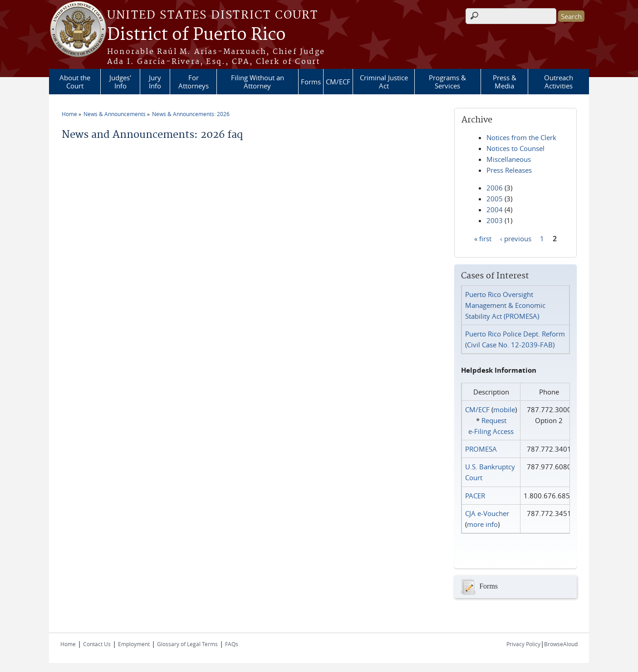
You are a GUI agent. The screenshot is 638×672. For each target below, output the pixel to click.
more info (482, 524)
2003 (495, 220)
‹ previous (516, 238)
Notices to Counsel (515, 148)
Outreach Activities (559, 82)
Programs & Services (447, 82)
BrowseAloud (561, 644)
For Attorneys (194, 82)
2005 (495, 199)
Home (69, 114)
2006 (495, 188)
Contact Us (97, 644)
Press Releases (509, 170)
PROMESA (481, 449)
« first (483, 238)
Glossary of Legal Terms (187, 644)
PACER (475, 496)
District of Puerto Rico (196, 35)
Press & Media (505, 82)
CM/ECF (338, 82)
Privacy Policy (523, 644)
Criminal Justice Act (384, 82)
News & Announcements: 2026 (191, 114)
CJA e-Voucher (487, 513)
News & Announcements (115, 114)
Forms (311, 82)
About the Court (75, 82)
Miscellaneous (509, 159)
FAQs (232, 644)
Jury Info (155, 82)
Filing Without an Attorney (258, 82)
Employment (134, 644)
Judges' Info (120, 82)
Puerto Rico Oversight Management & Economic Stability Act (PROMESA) (505, 305)
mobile (504, 409)
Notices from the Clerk (521, 137)
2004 (495, 209)
